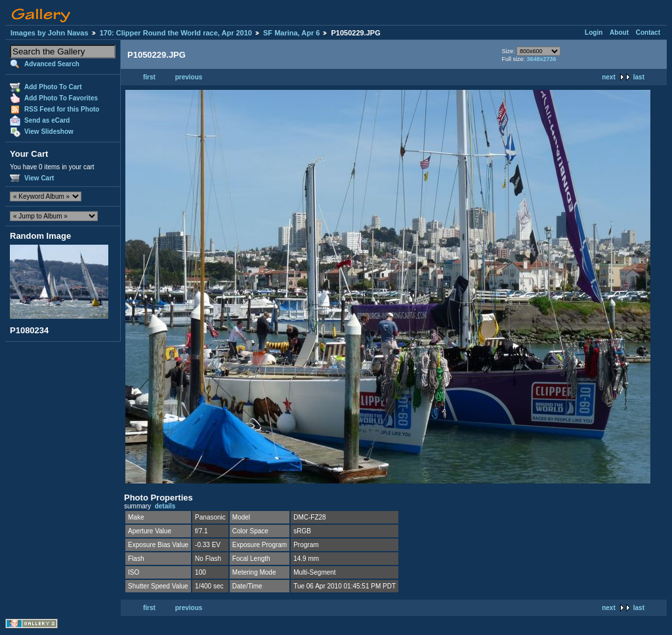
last (639, 77)
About (619, 32)
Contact (648, 32)
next (609, 77)
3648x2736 (541, 59)
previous (189, 77)
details (165, 506)
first (149, 77)
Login (594, 32)
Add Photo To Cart (53, 87)
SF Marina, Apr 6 (291, 33)
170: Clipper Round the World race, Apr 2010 (176, 33)
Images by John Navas (50, 33)
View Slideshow (49, 132)
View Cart (39, 178)
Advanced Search (52, 64)
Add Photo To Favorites (61, 98)
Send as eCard (47, 120)
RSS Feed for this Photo (62, 109)
